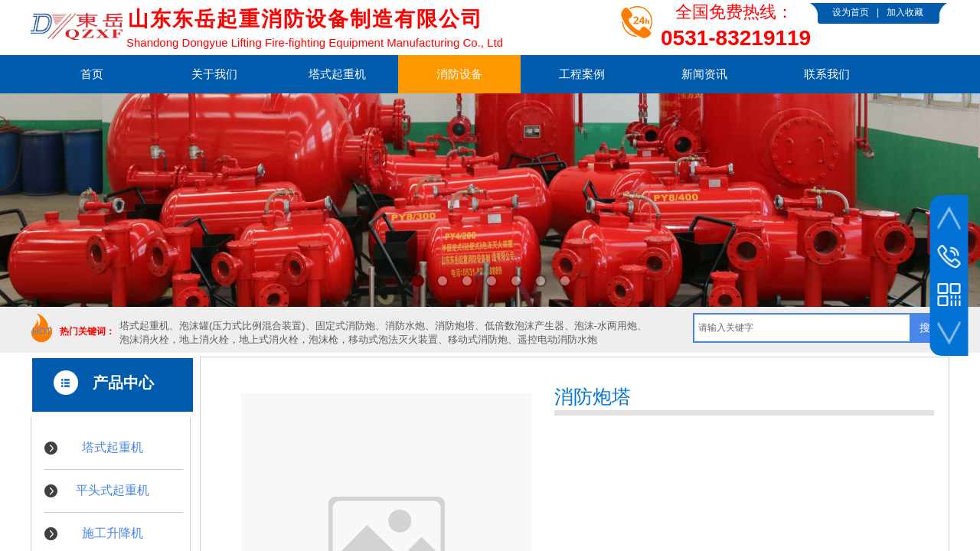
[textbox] (802, 328)
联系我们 (827, 74)
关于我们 (214, 74)
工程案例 (582, 74)
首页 (92, 74)
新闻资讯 (704, 74)
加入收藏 (905, 12)
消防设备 (459, 74)
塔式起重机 (337, 74)
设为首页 (851, 12)
